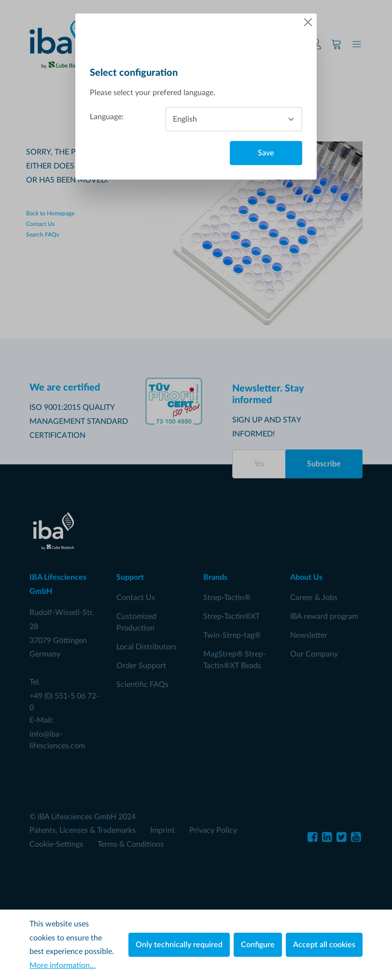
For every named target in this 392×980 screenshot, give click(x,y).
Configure (258, 945)
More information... (63, 966)
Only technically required (179, 945)
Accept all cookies (324, 945)
